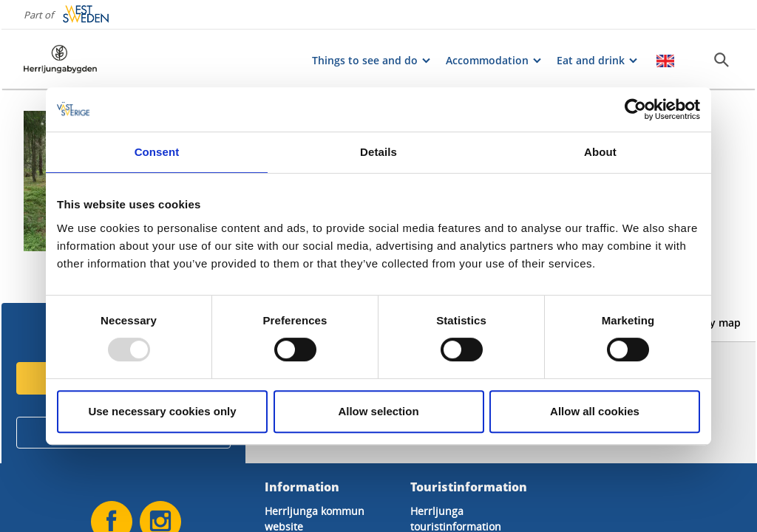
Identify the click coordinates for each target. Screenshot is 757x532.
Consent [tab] (157, 152)
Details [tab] (378, 152)
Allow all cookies (595, 411)
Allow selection (378, 411)
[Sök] (722, 60)
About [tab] (600, 152)
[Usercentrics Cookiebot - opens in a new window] (635, 109)
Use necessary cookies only (162, 411)
